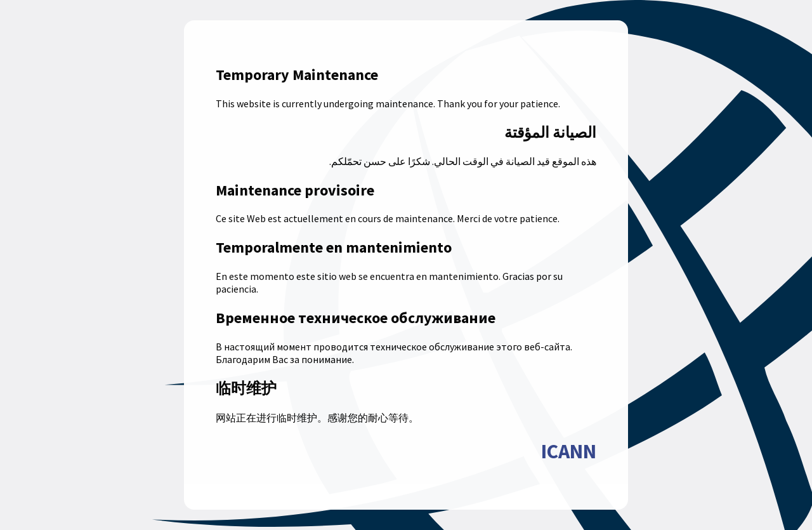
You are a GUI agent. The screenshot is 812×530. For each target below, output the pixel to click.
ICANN (569, 451)
